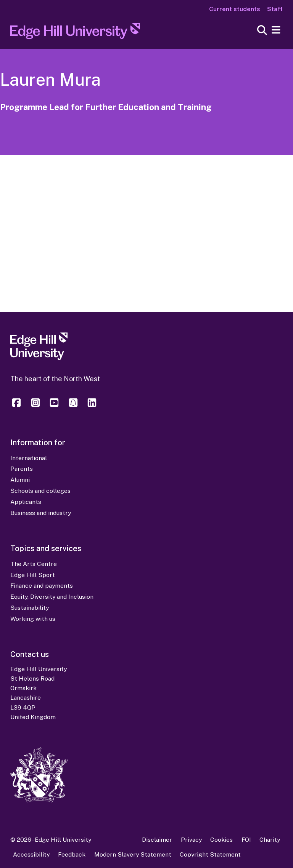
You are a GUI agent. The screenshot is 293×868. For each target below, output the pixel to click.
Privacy (191, 840)
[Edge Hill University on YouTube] (54, 406)
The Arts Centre (34, 564)
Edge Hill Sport (33, 575)
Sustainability (30, 608)
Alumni (20, 480)
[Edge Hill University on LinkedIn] (92, 406)
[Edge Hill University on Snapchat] (73, 406)
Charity (270, 840)
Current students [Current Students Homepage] (235, 9)
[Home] (75, 33)
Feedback (72, 854)
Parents (22, 469)
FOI (246, 840)
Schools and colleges (40, 491)
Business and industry (41, 513)
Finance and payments (42, 586)
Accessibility (31, 854)
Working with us (33, 619)
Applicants (26, 502)
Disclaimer (157, 840)
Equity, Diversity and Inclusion (52, 597)
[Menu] (276, 30)
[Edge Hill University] (39, 358)
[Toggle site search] (262, 31)
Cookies (221, 840)
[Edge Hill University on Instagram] (35, 406)
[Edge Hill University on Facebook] (18, 406)
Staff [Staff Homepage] (275, 9)
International (29, 458)
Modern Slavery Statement (133, 854)
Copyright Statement (210, 854)
